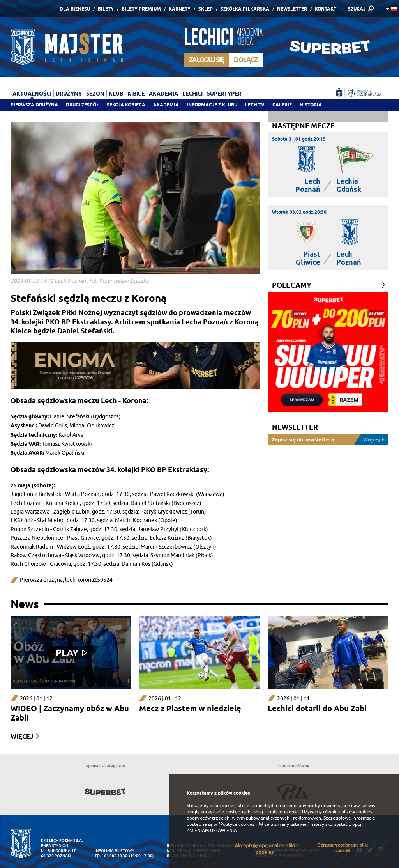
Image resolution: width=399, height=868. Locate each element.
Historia (311, 105)
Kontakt (326, 9)
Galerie (282, 105)
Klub (116, 94)
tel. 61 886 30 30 (111, 856)
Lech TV (255, 105)
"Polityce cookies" (237, 824)
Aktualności (32, 94)
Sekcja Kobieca (126, 105)
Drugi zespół (82, 105)
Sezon (95, 94)
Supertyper (224, 94)
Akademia (166, 105)
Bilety (106, 9)
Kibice (136, 94)
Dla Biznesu (75, 9)
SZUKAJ (357, 9)
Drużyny (69, 94)
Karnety (180, 9)
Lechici (192, 94)
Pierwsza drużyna (34, 105)
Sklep (206, 9)
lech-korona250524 (89, 580)
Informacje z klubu (212, 105)
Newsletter (292, 9)
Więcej (22, 736)
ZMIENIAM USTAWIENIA (212, 831)
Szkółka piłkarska (245, 9)
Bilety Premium (141, 9)
